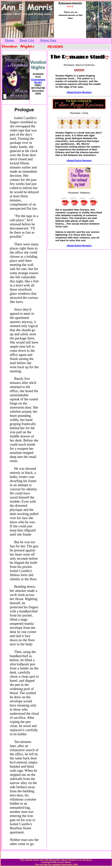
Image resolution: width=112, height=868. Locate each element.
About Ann (48, 40)
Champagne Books (38, 81)
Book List (27, 40)
